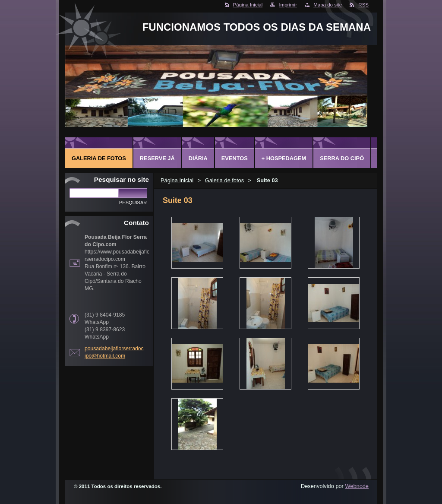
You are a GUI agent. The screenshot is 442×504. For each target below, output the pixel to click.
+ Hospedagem (284, 158)
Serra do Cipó (342, 158)
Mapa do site (328, 5)
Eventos (235, 158)
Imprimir (288, 5)
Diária (198, 158)
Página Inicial (248, 5)
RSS (363, 5)
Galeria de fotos (224, 180)
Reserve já (157, 158)
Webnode (357, 486)
